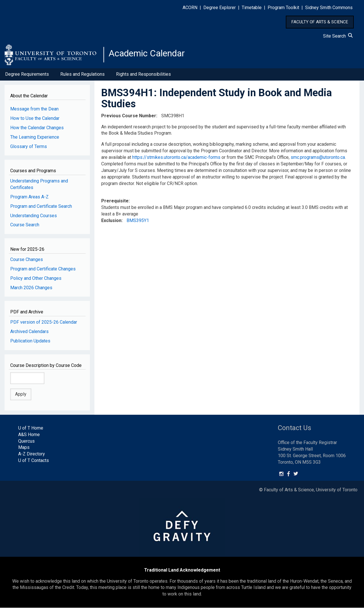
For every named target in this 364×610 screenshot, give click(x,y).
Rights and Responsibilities (143, 76)
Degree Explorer (220, 8)
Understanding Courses (34, 218)
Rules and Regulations (82, 76)
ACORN (190, 8)
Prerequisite (115, 203)
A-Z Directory (32, 456)
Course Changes (27, 262)
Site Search (338, 36)
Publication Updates (30, 343)
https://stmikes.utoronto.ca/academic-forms (176, 160)
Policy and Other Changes (36, 281)
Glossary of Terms (29, 149)
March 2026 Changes (31, 290)
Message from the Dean (34, 111)
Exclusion (111, 223)
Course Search (25, 227)
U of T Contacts (34, 463)
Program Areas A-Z (29, 199)
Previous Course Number (129, 118)
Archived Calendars (29, 334)
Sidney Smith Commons (329, 8)
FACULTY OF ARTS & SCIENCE (320, 22)
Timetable (252, 8)
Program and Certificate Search (41, 209)
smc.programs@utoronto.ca (318, 160)
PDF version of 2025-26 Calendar (44, 324)
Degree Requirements (27, 76)
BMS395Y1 (138, 223)
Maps (24, 450)
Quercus (26, 443)
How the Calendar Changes (37, 130)
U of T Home (31, 430)
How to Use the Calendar (35, 121)
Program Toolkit (283, 8)
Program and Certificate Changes (43, 271)
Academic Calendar (153, 56)
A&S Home (29, 437)
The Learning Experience (35, 139)
